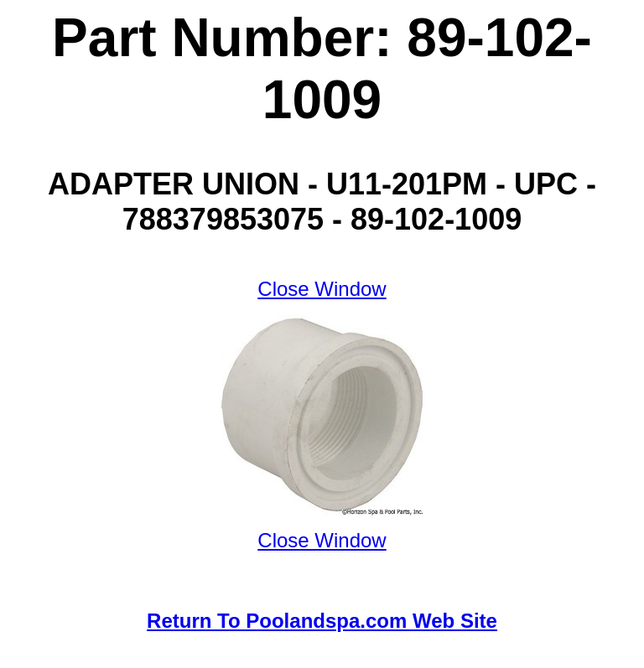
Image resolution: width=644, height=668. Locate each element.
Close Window (322, 289)
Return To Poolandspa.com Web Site (322, 621)
